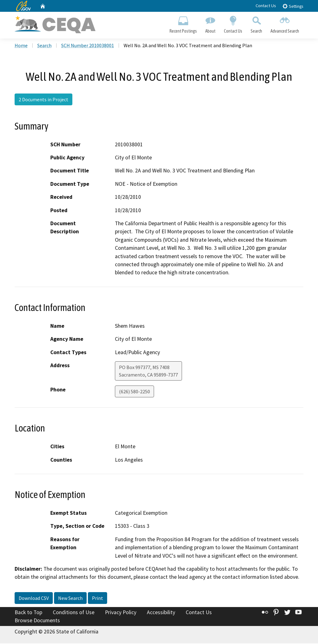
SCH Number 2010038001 (88, 46)
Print (98, 599)
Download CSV (34, 599)
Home (21, 46)
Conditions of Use (74, 613)
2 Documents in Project (43, 100)
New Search (70, 599)
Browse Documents (37, 621)
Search (257, 24)
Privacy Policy (121, 613)
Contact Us (266, 6)
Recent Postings (183, 24)
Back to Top (28, 613)
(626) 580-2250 (134, 392)
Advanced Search (285, 24)
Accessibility (161, 613)
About (210, 24)
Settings (293, 6)
